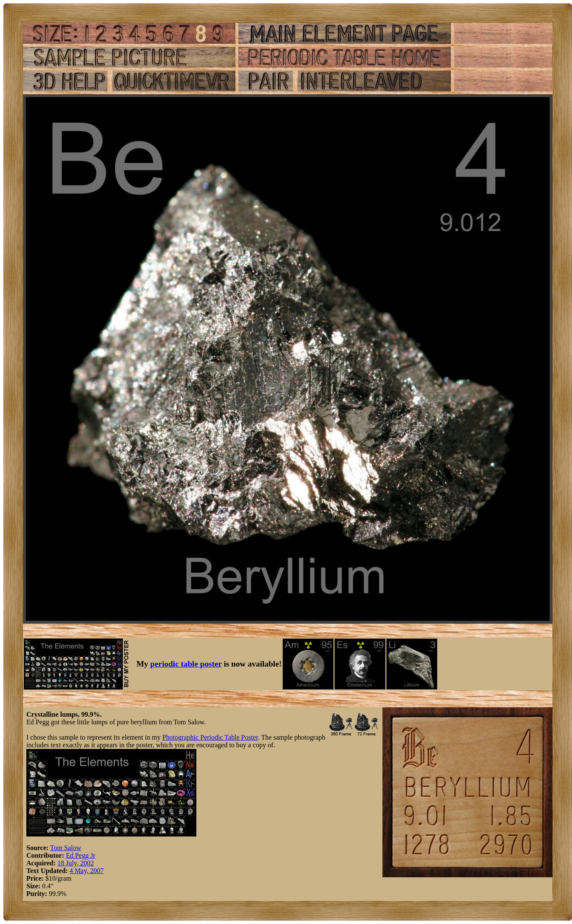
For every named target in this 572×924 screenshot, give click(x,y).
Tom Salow (66, 848)
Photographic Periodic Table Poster (210, 737)
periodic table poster (186, 664)
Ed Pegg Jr (81, 855)
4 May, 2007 (87, 871)
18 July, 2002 (76, 863)
